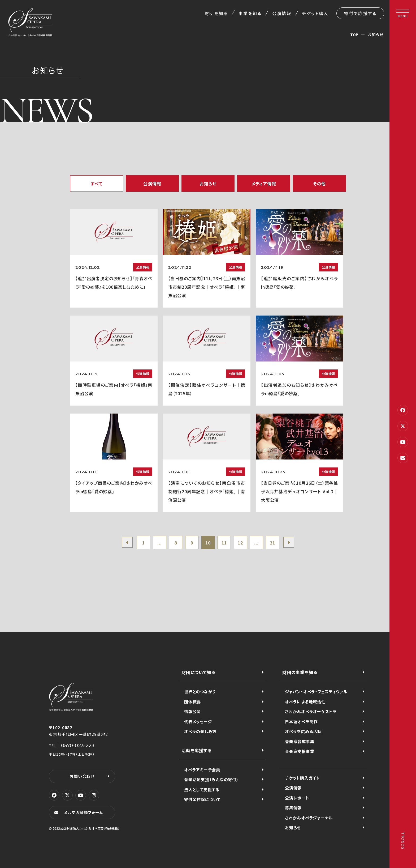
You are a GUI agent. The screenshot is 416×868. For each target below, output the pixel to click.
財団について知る (198, 672)
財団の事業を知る (300, 672)
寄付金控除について (202, 799)
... (160, 543)
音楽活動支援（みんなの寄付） (211, 779)
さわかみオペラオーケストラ (311, 711)
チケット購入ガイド (302, 778)
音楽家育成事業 (300, 741)
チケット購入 (315, 13)
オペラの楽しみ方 (200, 731)
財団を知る (216, 13)
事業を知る (250, 13)
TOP (354, 35)
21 (272, 543)
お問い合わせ (82, 776)
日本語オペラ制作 (301, 722)
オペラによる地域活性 (305, 702)
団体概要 (192, 702)
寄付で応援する (360, 13)
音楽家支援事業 (300, 751)
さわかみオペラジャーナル (309, 818)
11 (224, 543)
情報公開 (192, 711)
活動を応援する (197, 750)
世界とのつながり (200, 692)
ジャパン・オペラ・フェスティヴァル (316, 692)
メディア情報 (264, 184)
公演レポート (297, 798)
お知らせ (208, 184)
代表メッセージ (198, 722)
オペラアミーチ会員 (202, 770)
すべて (97, 184)
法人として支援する (202, 790)
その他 (319, 184)
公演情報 (282, 13)
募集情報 (293, 808)
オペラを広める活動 (303, 731)
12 (240, 543)
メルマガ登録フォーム (84, 812)
